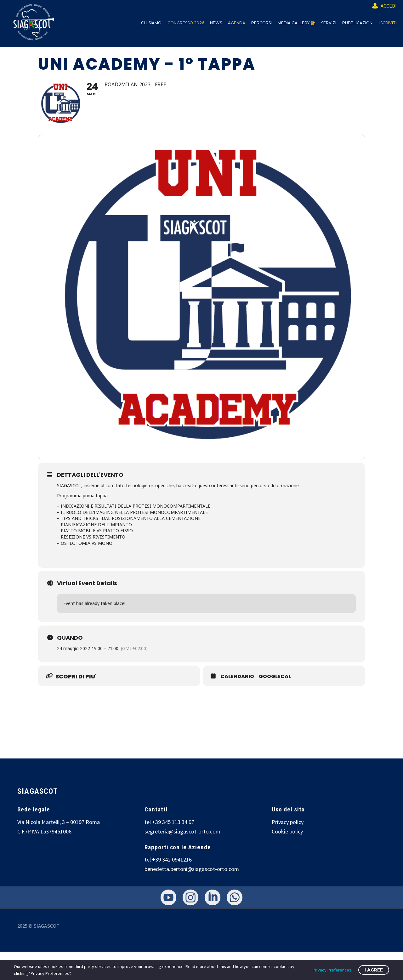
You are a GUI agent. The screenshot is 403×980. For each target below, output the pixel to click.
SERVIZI (329, 23)
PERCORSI (261, 23)
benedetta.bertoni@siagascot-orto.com (192, 869)
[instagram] (190, 897)
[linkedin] (213, 897)
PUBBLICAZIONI (358, 23)
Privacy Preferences (332, 970)
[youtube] (168, 897)
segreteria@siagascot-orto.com (182, 831)
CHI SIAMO (151, 23)
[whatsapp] (235, 897)
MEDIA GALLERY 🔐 (296, 23)
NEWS (216, 23)
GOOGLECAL (275, 677)
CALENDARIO (237, 677)
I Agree (374, 970)
